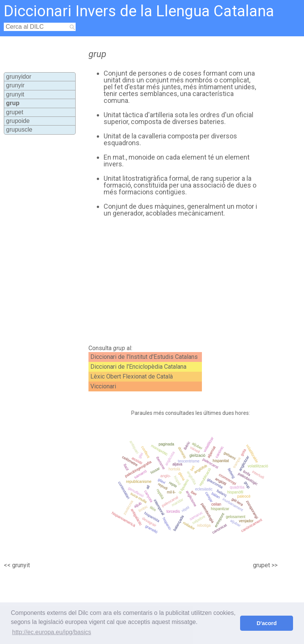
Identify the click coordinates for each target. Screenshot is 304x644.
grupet (15, 112)
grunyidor (19, 77)
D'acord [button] (267, 623)
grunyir (15, 85)
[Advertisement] (168, 281)
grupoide (18, 121)
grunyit (15, 94)
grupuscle (19, 130)
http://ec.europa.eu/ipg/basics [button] (52, 632)
